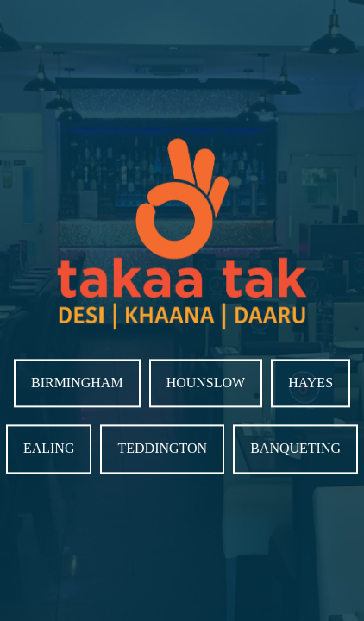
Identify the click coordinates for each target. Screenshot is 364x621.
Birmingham (77, 383)
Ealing (49, 449)
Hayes (311, 383)
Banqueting (295, 449)
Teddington (162, 449)
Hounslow (206, 383)
